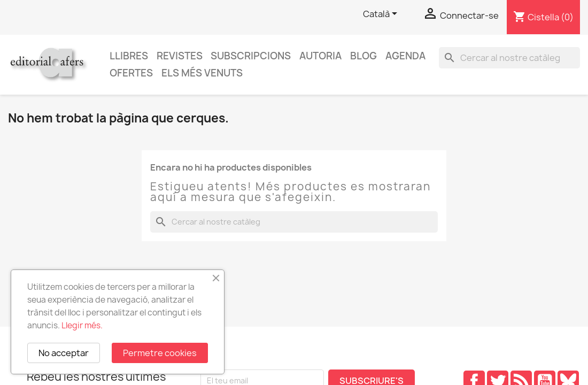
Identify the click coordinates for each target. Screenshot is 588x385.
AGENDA (405, 56)
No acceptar (64, 353)
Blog (363, 56)
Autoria (320, 56)
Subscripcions (251, 56)
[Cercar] (509, 58)
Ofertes (131, 73)
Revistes (180, 56)
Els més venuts (202, 73)
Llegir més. (82, 325)
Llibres (129, 56)
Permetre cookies (160, 353)
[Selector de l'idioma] (382, 14)
